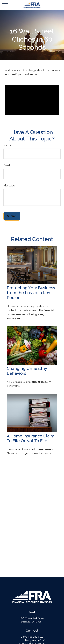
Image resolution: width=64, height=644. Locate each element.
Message (9, 186)
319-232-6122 (36, 637)
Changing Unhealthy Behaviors (27, 371)
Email (7, 165)
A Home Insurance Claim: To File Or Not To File (31, 438)
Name (7, 145)
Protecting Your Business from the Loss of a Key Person (31, 293)
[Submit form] (12, 216)
